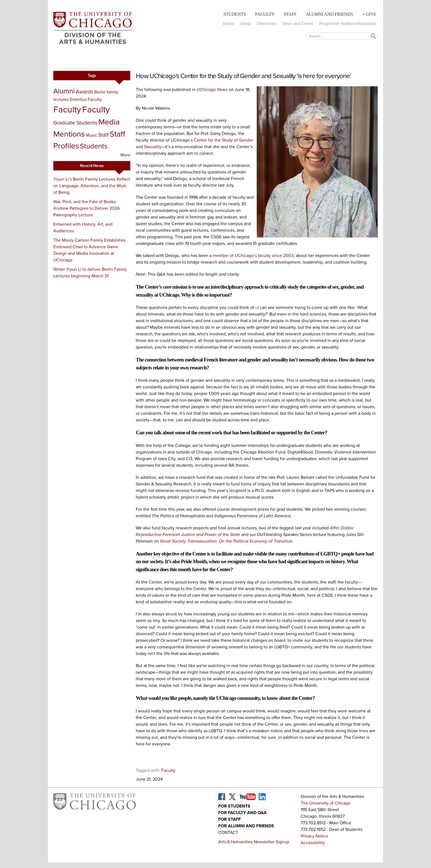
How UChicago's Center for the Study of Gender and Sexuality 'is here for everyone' (243, 76)
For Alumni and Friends (246, 826)
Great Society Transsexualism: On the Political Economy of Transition (226, 541)
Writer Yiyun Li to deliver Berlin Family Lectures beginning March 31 (90, 273)
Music (91, 135)
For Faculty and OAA (242, 813)
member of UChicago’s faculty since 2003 (253, 255)
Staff (290, 14)
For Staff (230, 819)
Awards (85, 92)
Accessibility (313, 843)
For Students (234, 806)
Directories (267, 24)
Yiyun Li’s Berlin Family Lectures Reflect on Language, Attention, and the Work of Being (92, 186)
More (125, 155)
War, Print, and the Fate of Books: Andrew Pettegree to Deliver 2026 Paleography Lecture (86, 208)
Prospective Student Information (348, 24)
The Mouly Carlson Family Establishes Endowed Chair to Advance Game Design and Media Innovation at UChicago (89, 250)
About (245, 24)
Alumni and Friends (329, 14)
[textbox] (342, 36)
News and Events (298, 24)
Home (229, 24)
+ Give (369, 14)
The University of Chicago (326, 803)
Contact (228, 832)
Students (235, 14)
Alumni (64, 91)
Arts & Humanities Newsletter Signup (254, 842)
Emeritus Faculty (86, 99)
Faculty (265, 14)
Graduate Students (75, 123)
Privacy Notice (314, 836)
